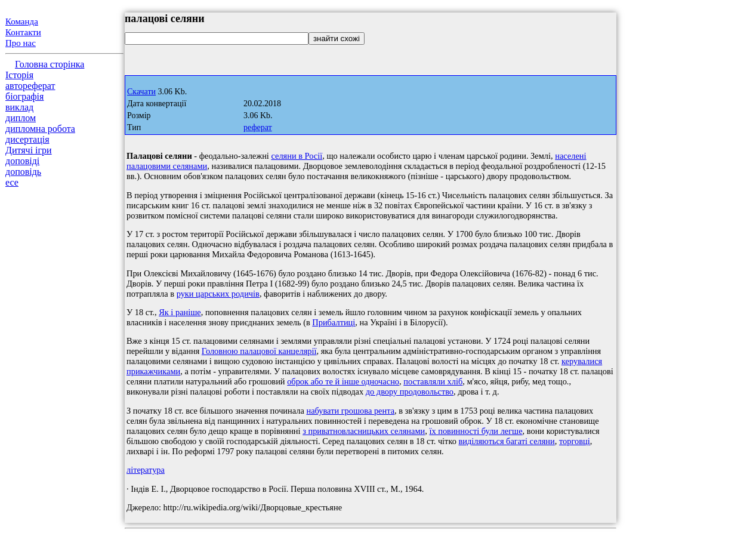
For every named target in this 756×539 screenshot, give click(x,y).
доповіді (22, 161)
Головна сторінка (50, 64)
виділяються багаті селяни (506, 441)
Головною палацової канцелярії (259, 351)
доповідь (23, 172)
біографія (24, 96)
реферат (258, 127)
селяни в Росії (297, 156)
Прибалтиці (334, 322)
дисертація (27, 139)
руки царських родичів (218, 294)
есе (12, 182)
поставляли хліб (433, 381)
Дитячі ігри (29, 150)
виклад (19, 107)
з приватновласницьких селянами (364, 431)
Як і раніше (180, 312)
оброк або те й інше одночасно (343, 381)
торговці (575, 441)
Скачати (141, 92)
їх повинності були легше (476, 431)
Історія (19, 75)
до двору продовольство (410, 392)
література (146, 470)
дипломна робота (40, 129)
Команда (22, 21)
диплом (21, 118)
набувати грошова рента (350, 411)
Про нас (21, 43)
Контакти (23, 32)
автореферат (30, 86)
